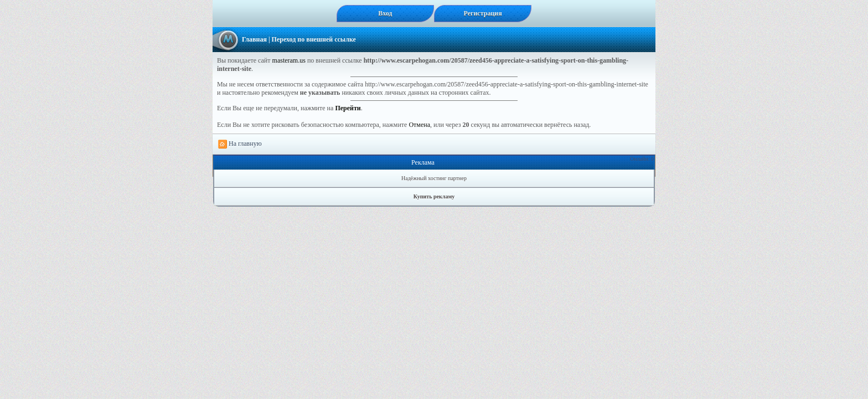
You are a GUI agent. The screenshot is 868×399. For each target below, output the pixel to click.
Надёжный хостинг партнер (434, 178)
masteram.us (289, 60)
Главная (254, 39)
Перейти (348, 108)
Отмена (419, 125)
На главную (240, 144)
